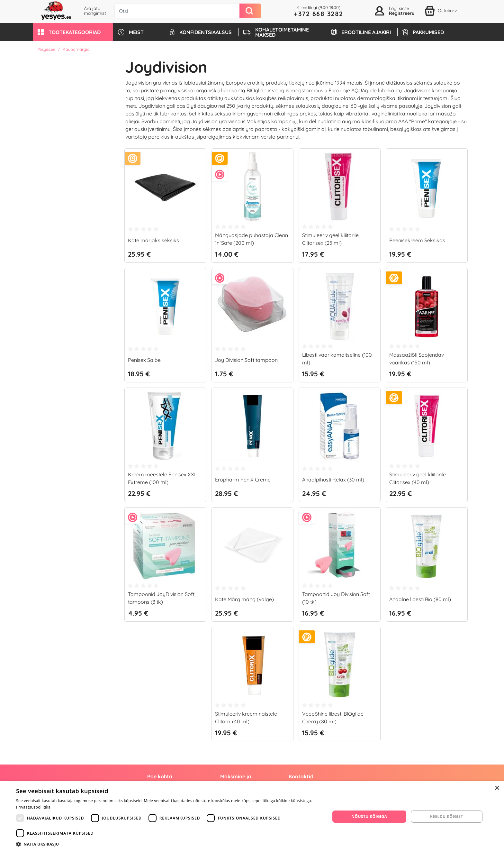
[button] (73, 32)
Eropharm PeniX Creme (243, 480)
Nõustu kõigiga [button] (369, 816)
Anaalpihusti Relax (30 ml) (333, 480)
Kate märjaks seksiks (153, 240)
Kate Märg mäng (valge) (244, 599)
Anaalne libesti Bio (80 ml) (420, 599)
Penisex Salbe (144, 360)
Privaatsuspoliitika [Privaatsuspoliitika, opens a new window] (33, 807)
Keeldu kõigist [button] (447, 816)
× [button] (497, 788)
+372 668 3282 (319, 14)
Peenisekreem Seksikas (417, 240)
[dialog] (252, 817)
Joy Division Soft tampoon (246, 360)
